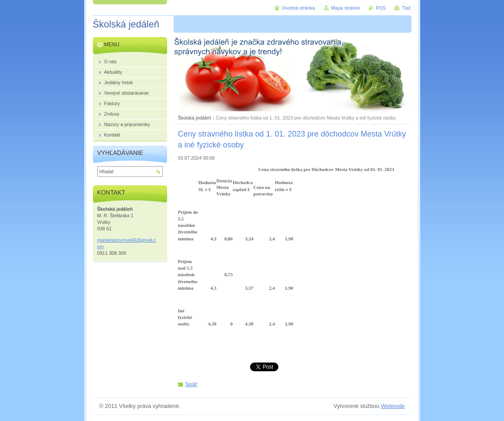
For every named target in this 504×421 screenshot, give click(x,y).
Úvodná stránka (298, 8)
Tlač (406, 8)
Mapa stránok (346, 8)
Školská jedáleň (195, 118)
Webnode (393, 406)
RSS (381, 8)
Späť (192, 384)
